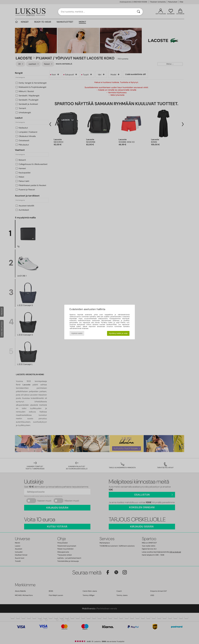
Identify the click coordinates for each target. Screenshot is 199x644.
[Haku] (138, 12)
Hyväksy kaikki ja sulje (118, 333)
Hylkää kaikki (77, 333)
